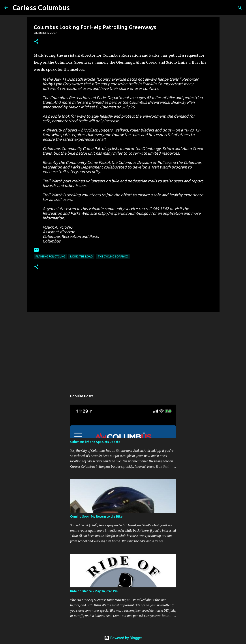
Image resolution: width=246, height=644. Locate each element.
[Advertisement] (123, 350)
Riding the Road (81, 256)
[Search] (240, 8)
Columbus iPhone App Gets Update (95, 442)
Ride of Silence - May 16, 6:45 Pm (94, 591)
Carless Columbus (41, 7)
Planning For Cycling (50, 256)
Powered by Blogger (123, 638)
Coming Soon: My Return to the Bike (96, 516)
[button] (36, 42)
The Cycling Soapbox (113, 256)
